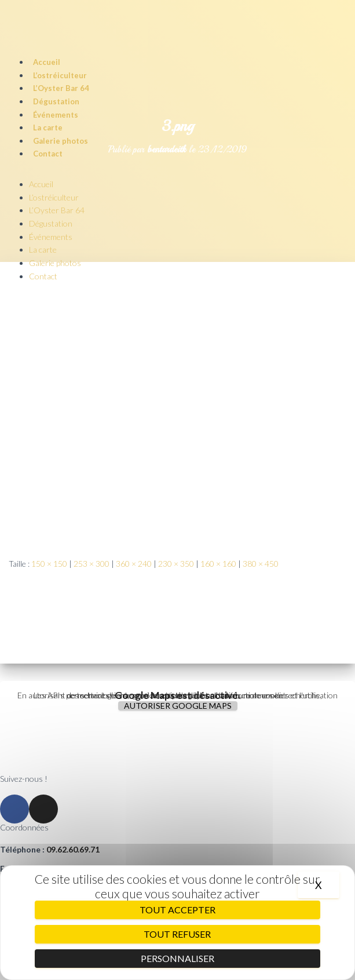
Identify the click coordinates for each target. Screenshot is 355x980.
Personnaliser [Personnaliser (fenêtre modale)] (177, 958)
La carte (48, 127)
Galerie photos (61, 141)
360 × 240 (134, 564)
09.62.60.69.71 (73, 849)
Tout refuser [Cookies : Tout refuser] (177, 934)
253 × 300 (92, 564)
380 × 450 (261, 564)
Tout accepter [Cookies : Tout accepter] (177, 910)
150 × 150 (49, 564)
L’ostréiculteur (60, 75)
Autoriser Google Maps (178, 706)
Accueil (47, 62)
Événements (56, 115)
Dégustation (56, 101)
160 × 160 (218, 564)
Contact (48, 154)
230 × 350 (176, 564)
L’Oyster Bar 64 (61, 88)
